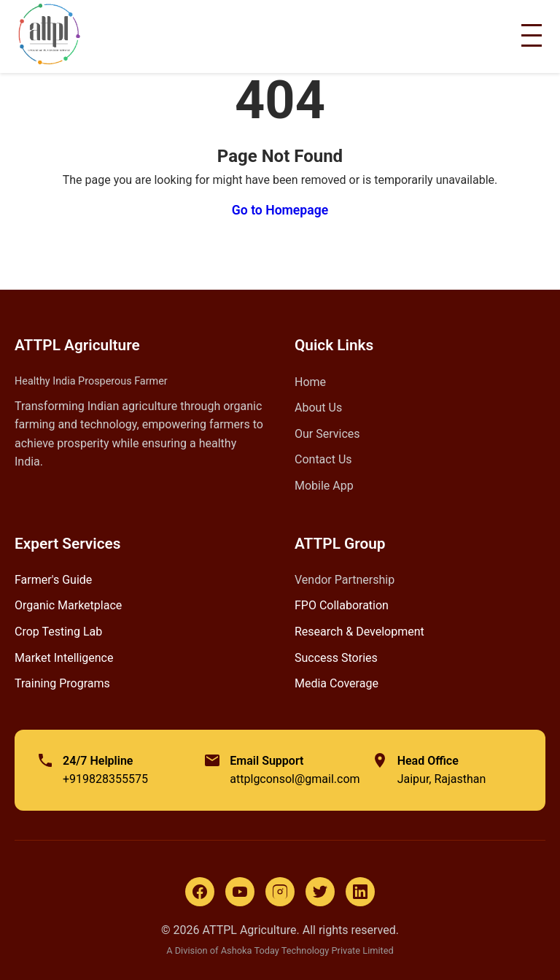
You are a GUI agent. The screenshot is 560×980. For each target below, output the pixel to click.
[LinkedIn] (360, 892)
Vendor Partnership (345, 580)
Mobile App (324, 486)
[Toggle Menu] (532, 35)
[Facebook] (200, 892)
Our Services (327, 434)
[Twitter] (320, 892)
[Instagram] (280, 892)
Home (310, 382)
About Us (318, 408)
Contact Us (323, 459)
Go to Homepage (280, 210)
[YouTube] (240, 892)
